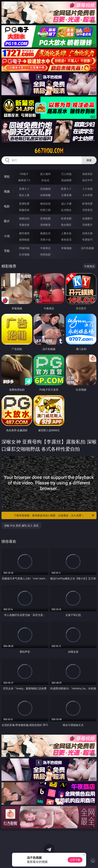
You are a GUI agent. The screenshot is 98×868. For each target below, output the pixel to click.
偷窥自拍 (24, 218)
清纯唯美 (45, 225)
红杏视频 (24, 254)
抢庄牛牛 (87, 180)
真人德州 (45, 174)
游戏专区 (87, 174)
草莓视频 (66, 248)
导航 (7, 251)
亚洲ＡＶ (24, 189)
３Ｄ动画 (87, 189)
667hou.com (49, 151)
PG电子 (24, 174)
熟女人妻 (24, 195)
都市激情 (24, 233)
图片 (7, 221)
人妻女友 (66, 233)
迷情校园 (24, 240)
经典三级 (45, 210)
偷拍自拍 (45, 204)
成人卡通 (66, 204)
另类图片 (87, 225)
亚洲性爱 (24, 204)
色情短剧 (45, 254)
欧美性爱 (87, 204)
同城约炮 (24, 248)
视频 (7, 191)
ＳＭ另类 (87, 195)
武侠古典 (87, 233)
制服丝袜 (24, 210)
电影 (7, 206)
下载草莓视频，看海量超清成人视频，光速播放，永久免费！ (54, 515)
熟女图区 (66, 225)
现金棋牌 (66, 180)
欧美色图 (66, 218)
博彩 (7, 177)
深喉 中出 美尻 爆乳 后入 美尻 (21, 526)
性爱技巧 (87, 240)
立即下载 (75, 860)
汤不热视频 (87, 248)
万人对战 (66, 174)
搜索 (89, 160)
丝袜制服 (45, 195)
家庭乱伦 (45, 233)
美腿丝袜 (24, 225)
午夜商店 (45, 248)
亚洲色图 (45, 218)
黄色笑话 (66, 240)
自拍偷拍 (45, 189)
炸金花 (45, 180)
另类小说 (45, 240)
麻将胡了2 (24, 180)
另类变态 (87, 210)
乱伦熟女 (66, 210)
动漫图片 (87, 218)
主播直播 (66, 195)
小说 (7, 236)
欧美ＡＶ (66, 189)
